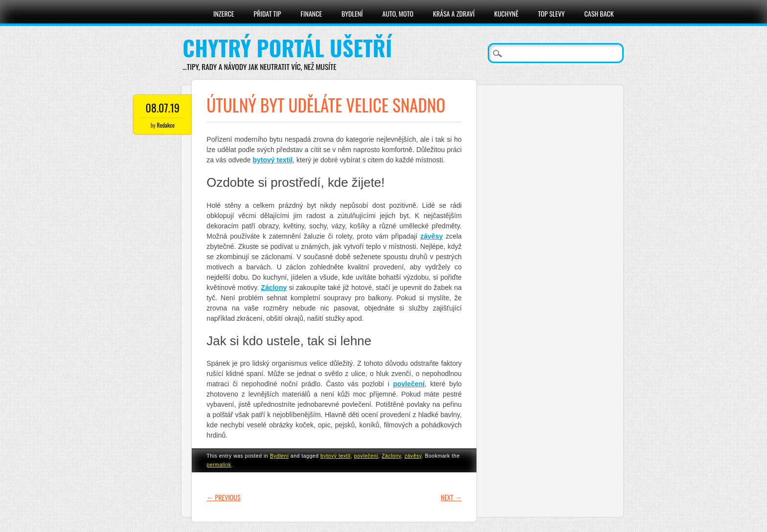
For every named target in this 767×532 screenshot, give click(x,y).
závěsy (413, 456)
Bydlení (352, 13)
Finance (312, 13)
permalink (219, 465)
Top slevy (552, 13)
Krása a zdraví (454, 13)
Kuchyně (506, 13)
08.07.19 (163, 108)
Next (451, 497)
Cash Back (599, 13)
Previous (223, 497)
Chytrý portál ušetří (287, 48)
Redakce (166, 125)
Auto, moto (398, 13)
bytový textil (336, 456)
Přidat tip (268, 13)
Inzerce (224, 13)
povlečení (366, 456)
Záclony (391, 456)
